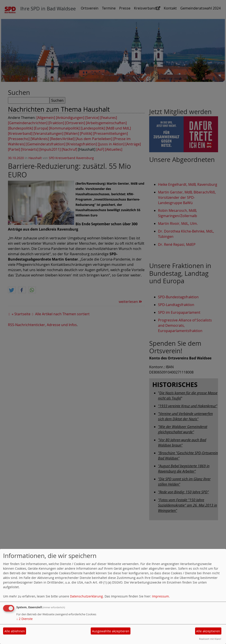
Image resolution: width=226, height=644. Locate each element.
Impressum (160, 596)
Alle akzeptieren (208, 631)
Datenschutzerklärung (86, 596)
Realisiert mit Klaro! (210, 639)
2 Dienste (24, 619)
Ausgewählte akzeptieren (111, 631)
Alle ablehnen (15, 631)
